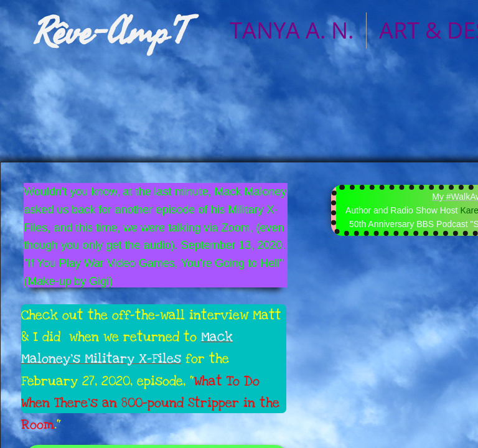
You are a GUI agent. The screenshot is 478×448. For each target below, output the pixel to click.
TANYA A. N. (292, 30)
